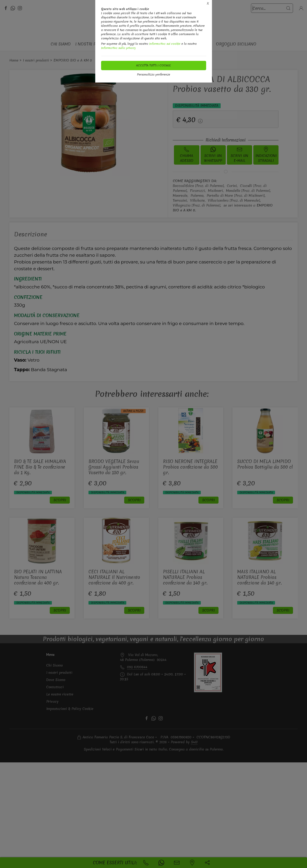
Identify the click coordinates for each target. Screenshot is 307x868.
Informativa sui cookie (165, 44)
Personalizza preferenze (154, 74)
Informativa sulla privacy (118, 48)
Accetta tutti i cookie (153, 65)
